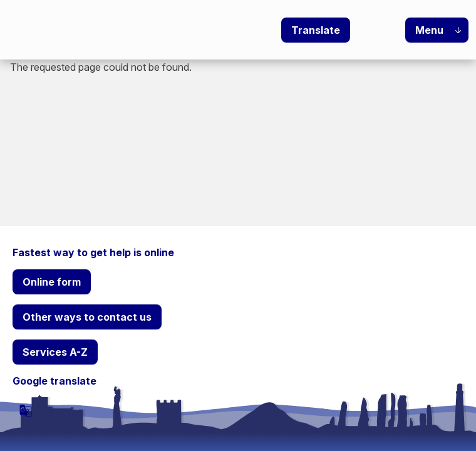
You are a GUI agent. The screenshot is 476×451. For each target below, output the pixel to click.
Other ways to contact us (87, 317)
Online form (52, 282)
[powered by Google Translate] (26, 410)
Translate (316, 30)
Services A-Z (55, 352)
